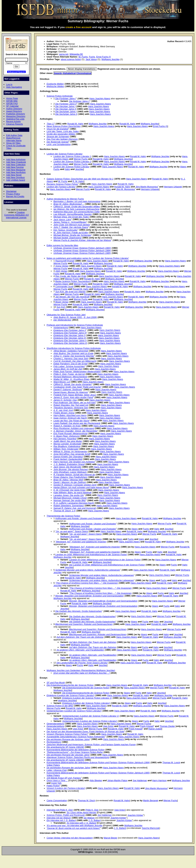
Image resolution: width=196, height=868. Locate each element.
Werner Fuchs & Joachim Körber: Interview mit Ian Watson (82, 240)
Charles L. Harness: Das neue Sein (71, 359)
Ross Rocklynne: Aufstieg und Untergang (74, 428)
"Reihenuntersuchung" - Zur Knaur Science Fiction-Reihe (75, 752)
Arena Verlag (62, 266)
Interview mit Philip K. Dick (60, 810)
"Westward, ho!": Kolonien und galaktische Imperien (81, 542)
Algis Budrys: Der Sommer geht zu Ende (73, 353)
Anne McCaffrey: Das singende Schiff (72, 454)
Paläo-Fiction (53, 786)
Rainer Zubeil (155, 729)
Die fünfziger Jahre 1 (79, 101)
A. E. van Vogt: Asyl (63, 410)
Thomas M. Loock (171, 762)
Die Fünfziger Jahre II (66, 104)
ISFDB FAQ (12, 103)
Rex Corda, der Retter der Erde (71, 276)
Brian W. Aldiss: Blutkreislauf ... (69, 204)
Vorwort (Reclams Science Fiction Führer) (67, 734)
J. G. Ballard (94, 820)
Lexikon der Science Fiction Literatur (65, 154)
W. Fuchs (83, 57)
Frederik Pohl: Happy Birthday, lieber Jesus (75, 395)
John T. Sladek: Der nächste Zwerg (71, 227)
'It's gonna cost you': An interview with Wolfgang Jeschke (75, 825)
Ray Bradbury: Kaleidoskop (67, 446)
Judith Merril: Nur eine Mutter (68, 441)
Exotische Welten (55, 84)
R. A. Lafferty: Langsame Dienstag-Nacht (74, 503)
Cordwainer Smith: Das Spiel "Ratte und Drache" (77, 387)
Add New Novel (14, 175)
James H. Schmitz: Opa (65, 400)
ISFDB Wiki (12, 101)
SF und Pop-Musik (56, 683)
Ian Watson (89, 818)
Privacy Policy (13, 194)
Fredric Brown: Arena (64, 413)
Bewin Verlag (62, 302)
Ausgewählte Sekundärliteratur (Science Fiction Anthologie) (76, 737)
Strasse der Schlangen (58, 137)
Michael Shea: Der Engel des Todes (71, 217)
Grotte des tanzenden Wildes (61, 134)
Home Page (12, 98)
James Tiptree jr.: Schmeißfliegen (70, 222)
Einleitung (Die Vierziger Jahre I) (69, 335)
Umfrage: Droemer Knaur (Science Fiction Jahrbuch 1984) (82, 251)
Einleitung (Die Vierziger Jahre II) (70, 338)
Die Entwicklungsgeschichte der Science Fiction (70, 685)
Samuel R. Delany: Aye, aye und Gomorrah (75, 508)
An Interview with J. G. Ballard (81, 823)
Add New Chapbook (16, 162)
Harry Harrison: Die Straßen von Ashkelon (74, 462)
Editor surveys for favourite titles (62, 245)
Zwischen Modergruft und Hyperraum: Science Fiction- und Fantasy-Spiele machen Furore (91, 745)
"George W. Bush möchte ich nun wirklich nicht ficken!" (73, 828)
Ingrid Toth (56, 783)
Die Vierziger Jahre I (65, 106)
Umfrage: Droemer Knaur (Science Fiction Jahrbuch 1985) (82, 253)
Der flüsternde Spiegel (58, 142)
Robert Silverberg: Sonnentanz (69, 506)
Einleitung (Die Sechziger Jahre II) (70, 343)
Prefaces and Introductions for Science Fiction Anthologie (75, 325)
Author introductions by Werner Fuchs (65, 199)
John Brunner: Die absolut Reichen (71, 469)
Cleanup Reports (14, 124)
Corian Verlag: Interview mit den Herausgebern (70, 838)
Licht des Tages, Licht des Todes (63, 131)
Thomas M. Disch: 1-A (64, 511)
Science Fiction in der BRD (60, 706)
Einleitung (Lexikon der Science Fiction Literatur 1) (87, 698)
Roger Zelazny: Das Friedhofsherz (70, 477)
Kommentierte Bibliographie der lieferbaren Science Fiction (76, 750)
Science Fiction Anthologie (60, 96)
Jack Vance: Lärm (62, 220)
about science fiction (71, 59)
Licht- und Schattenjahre (59, 144)
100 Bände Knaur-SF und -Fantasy (64, 778)
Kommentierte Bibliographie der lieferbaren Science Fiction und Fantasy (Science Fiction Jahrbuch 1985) (98, 773)
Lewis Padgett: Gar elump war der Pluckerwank (77, 423)
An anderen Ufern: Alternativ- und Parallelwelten (80, 650)
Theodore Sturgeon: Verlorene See (71, 408)
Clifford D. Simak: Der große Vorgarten (73, 384)
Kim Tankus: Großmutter (66, 230)
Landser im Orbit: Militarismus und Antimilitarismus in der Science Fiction (91, 555)
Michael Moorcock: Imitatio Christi (70, 498)
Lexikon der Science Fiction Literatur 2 (72, 161)
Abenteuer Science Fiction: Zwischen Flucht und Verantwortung (78, 757)
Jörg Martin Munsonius (147, 187)
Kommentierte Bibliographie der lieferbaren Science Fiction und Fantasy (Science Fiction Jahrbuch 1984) (98, 762)
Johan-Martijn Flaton (117, 780)
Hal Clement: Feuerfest (65, 439)
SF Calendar (12, 106)
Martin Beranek (151, 800)
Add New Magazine (16, 170)
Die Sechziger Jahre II (66, 114)
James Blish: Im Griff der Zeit (68, 369)
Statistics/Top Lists (15, 119)
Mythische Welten (55, 86)
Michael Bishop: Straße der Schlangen (72, 235)
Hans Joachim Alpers (100, 99)
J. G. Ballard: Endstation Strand (69, 464)
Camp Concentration (57, 800)
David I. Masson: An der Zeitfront (70, 482)
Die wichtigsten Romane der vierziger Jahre (68, 755)
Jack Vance (91, 59)
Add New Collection (16, 165)
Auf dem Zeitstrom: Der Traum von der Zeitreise (80, 637)
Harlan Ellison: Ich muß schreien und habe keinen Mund (81, 487)
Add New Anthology (16, 159)
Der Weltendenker (62, 320)
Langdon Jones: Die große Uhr (69, 495)
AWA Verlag (61, 271)
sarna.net (64, 54)
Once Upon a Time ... (57, 780)
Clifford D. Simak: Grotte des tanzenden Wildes (77, 207)
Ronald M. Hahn (75, 124)
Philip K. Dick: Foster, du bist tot (69, 374)
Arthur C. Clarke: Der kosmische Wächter (74, 356)
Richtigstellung (54, 742)
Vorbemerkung (61, 328)
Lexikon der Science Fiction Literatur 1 (72, 156)
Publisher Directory (16, 114)
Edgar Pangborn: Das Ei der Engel (71, 364)
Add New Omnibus (15, 177)
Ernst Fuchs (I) (104, 57)
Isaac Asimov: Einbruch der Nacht (70, 418)
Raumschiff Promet (65, 261)
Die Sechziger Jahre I (66, 112)
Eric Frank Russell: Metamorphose (71, 433)
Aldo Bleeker (96, 780)
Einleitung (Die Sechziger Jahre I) (70, 341)
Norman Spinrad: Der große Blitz (70, 500)
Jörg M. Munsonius (125, 189)
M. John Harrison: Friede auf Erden (71, 233)
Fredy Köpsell (147, 726)
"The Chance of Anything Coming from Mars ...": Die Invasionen (87, 583)
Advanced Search (16, 72)
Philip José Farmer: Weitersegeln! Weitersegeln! (77, 372)
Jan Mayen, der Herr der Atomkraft (72, 297)
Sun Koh (61, 307)
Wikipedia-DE (76, 54)
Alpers (183, 167)
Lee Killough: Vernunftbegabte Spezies (73, 214)
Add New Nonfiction (16, 172)
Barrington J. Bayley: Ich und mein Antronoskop (77, 201)
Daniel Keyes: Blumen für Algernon (71, 392)
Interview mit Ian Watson (59, 818)
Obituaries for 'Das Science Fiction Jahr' (66, 315)
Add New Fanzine (15, 167)
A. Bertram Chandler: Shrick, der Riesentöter (75, 431)
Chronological (84, 73)
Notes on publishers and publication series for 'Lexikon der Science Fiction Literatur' (88, 258)
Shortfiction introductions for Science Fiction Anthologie (74, 348)
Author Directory (14, 109)
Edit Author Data (14, 135)
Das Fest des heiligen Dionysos (62, 139)
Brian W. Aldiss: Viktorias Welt (68, 480)
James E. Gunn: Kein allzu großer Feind (73, 397)
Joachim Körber (135, 815)
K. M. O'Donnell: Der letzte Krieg (69, 490)
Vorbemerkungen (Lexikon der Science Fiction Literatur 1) (91, 716)
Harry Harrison (159, 780)
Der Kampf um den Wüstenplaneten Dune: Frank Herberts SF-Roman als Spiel (85, 731)
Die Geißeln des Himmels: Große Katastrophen (79, 611)
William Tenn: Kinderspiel (66, 449)
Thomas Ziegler (167, 726)
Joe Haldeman (140, 780)
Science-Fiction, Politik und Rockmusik (66, 815)
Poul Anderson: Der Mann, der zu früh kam (75, 403)
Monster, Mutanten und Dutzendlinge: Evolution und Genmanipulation (90, 596)
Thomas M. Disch (86, 800)
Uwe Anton (108, 726)
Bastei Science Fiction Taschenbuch (73, 281)
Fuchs (92, 57)
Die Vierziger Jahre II (66, 109)
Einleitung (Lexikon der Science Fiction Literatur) (71, 695)
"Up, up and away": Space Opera (72, 531)
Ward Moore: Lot (62, 382)
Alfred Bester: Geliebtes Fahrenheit (71, 351)
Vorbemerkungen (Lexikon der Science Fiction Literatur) (74, 711)
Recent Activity (13, 121)
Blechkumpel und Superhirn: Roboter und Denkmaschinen (84, 624)
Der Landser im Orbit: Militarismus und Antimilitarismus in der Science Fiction (107, 565)
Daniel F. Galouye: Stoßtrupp (68, 389)
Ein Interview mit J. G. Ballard (61, 820)
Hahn (67, 169)
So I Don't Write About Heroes (81, 812)
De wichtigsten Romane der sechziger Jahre (68, 768)
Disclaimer (11, 191)
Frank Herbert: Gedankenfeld (68, 459)
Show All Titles (13, 143)
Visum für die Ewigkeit (57, 129)
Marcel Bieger (111, 838)
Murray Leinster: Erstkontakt (67, 444)
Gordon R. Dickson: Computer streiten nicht (75, 485)
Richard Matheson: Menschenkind (70, 377)
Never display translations (82, 69)
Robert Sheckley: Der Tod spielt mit (71, 405)
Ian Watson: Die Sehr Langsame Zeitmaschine (76, 209)
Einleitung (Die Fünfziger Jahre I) (70, 330)
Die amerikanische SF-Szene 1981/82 (65, 747)
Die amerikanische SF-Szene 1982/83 (65, 760)
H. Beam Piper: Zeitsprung (67, 436)
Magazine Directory (16, 116)
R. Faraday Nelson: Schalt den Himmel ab (74, 475)
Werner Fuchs (81, 159)
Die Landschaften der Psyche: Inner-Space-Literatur (82, 663)
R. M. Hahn (78, 181)
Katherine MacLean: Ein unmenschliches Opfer (77, 212)
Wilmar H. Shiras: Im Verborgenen (70, 451)
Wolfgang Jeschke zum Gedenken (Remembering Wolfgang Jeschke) (81, 670)
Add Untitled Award (16, 180)
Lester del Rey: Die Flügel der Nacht (71, 421)
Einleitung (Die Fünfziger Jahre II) (70, 333)
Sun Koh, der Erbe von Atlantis (71, 292)
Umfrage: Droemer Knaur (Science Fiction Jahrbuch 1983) (82, 248)
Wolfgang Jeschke (111, 59)
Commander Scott (64, 286)
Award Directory (14, 111)
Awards (58, 73)
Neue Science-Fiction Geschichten (64, 126)
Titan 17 (51, 124)
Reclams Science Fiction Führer (62, 184)
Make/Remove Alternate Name (14, 139)
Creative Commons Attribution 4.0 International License (16, 215)
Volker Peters (53, 765)
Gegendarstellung (55, 724)
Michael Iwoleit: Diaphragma (67, 238)
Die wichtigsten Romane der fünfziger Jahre (68, 739)
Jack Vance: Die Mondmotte (67, 467)
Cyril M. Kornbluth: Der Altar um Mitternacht (75, 361)
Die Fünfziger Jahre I (66, 99)
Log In (9, 84)
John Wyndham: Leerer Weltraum (70, 472)
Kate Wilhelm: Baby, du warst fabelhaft (72, 493)
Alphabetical (69, 73)
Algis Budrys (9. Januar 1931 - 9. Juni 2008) (75, 317)
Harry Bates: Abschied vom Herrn (70, 415)
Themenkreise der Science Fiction (63, 516)
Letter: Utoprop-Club (57, 770)
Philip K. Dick (92, 810)
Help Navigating (14, 87)
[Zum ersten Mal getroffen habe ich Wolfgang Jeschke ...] (82, 673)
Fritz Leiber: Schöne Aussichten (69, 366)
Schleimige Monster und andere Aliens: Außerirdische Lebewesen (88, 570)
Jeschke (79, 169)
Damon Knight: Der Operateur (68, 457)
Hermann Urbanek (173, 187)
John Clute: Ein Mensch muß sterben (72, 225)
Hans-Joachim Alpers (175, 261)
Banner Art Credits (15, 196)
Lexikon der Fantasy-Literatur (61, 187)
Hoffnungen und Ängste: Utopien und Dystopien (79, 518)
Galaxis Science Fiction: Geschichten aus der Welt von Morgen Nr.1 (80, 179)
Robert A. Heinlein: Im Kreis (67, 426)
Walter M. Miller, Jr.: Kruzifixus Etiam (71, 379)
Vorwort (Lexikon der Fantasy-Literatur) (66, 788)
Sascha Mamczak (151, 828)
